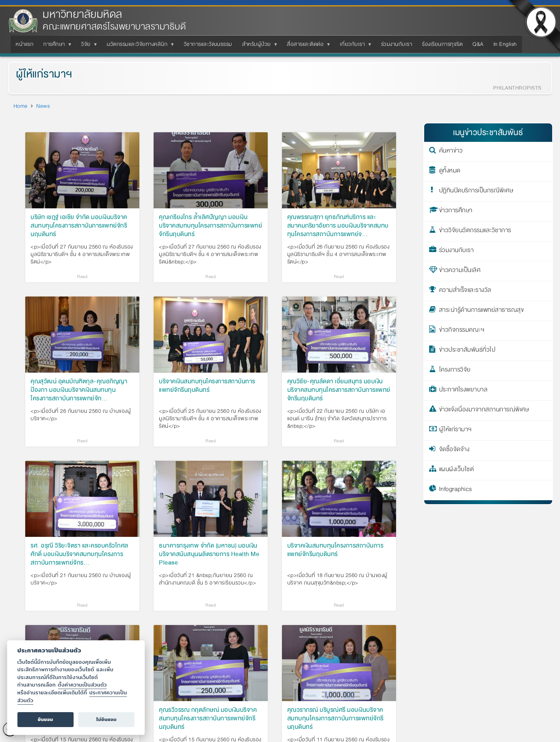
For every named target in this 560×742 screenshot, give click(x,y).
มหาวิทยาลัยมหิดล (82, 14)
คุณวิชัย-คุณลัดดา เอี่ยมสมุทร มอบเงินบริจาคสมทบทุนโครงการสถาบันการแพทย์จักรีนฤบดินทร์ (339, 390)
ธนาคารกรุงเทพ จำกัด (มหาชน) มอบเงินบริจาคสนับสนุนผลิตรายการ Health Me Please (209, 554)
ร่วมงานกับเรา (457, 251)
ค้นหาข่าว (451, 152)
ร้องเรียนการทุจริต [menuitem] (442, 44)
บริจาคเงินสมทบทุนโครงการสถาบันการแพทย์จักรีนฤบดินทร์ (207, 386)
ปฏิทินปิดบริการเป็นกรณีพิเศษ (476, 192)
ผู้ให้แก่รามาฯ (44, 74)
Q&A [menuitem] (478, 44)
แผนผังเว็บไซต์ (457, 470)
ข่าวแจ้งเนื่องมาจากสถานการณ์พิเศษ (484, 411)
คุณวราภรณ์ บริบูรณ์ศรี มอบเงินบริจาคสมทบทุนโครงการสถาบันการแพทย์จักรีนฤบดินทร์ (335, 719)
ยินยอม (45, 719)
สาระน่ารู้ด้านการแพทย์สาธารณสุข (482, 311)
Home (21, 106)
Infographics (456, 490)
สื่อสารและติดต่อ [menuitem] (307, 46)
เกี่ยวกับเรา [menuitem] (354, 46)
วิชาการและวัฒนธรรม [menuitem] (208, 44)
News (43, 106)
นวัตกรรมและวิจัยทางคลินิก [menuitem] (138, 46)
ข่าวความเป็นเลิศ (460, 271)
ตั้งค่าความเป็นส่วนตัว (82, 685)
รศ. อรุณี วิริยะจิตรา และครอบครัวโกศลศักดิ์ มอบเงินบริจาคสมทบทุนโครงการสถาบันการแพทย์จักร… (79, 554)
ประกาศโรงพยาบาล (463, 391)
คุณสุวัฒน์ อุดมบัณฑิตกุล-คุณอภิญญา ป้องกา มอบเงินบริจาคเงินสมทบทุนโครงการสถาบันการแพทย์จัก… (79, 390)
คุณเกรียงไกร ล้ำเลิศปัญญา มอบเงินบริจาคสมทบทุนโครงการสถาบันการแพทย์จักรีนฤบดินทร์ (210, 226)
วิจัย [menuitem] (87, 46)
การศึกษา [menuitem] (56, 46)
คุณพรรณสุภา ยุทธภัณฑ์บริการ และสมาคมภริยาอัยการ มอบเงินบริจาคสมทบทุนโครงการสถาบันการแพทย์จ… (338, 226)
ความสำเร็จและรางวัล (465, 291)
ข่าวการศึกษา (456, 212)
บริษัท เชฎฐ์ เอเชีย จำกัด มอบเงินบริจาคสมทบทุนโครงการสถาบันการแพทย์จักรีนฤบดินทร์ (79, 226)
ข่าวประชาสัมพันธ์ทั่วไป (467, 351)
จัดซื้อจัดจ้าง (454, 450)
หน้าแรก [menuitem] (25, 44)
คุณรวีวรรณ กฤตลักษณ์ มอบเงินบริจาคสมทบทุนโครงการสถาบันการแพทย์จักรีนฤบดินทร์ (208, 719)
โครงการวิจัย (455, 371)
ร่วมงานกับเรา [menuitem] (397, 44)
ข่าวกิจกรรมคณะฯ (462, 331)
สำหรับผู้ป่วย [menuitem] (258, 46)
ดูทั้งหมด (450, 172)
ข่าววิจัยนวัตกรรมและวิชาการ (475, 231)
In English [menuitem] (505, 44)
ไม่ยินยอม (106, 719)
